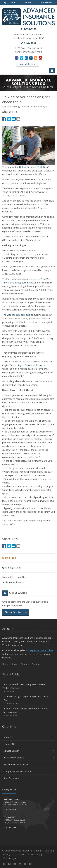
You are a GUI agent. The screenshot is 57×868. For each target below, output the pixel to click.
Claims (28, 3)
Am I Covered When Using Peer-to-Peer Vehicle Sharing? (28, 688)
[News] (36, 58)
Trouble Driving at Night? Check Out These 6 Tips (28, 700)
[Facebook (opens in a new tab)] (17, 58)
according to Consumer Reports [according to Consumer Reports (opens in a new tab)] (28, 365)
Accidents (47, 3)
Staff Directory (28, 778)
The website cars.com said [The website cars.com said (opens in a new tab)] (16, 315)
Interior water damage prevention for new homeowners (28, 712)
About (15, 664)
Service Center (28, 751)
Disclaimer (19, 854)
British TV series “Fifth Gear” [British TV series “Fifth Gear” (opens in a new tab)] (34, 167)
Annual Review (28, 64)
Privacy (6, 854)
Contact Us (28, 744)
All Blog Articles (12, 568)
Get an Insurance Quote (28, 764)
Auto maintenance (15, 582)
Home (5, 664)
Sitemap (36, 664)
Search (48, 851)
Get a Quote (13, 612)
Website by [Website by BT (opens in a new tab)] (10, 858)
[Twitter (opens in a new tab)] (22, 58)
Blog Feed (9, 558)
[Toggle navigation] (52, 70)
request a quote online (41, 650)
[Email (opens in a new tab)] (18, 119)
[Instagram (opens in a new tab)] (31, 58)
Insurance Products (28, 758)
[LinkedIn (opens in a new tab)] (26, 58)
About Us (28, 737)
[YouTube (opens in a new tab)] (40, 58)
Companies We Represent (28, 771)
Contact (25, 664)
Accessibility (34, 854)
